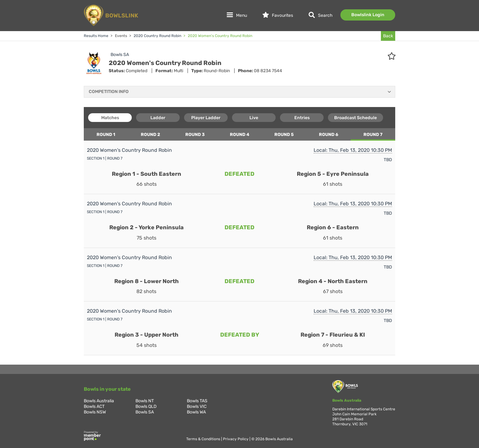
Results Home (96, 36)
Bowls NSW (95, 412)
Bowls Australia (99, 401)
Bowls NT (145, 401)
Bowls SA (120, 55)
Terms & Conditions (204, 439)
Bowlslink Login (368, 15)
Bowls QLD (146, 406)
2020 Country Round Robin (157, 36)
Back (388, 36)
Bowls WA (196, 412)
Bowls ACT (94, 406)
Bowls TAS (197, 401)
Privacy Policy (236, 439)
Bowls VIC (197, 406)
